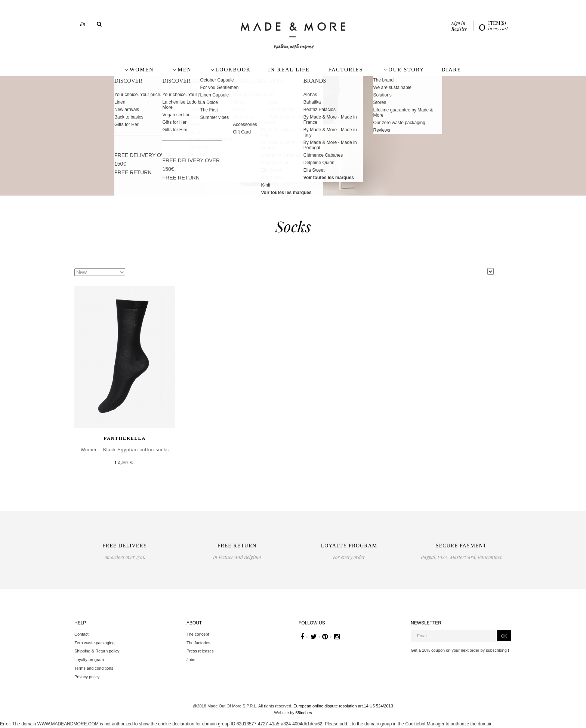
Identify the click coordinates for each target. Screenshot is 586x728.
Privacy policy (87, 677)
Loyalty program (89, 660)
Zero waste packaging (95, 643)
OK (504, 636)
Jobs (191, 660)
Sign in (458, 23)
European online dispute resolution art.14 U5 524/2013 (343, 706)
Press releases (200, 651)
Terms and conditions (94, 668)
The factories (198, 643)
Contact (81, 634)
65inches (304, 713)
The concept (198, 634)
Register (459, 29)
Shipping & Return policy (97, 651)
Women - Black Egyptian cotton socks (125, 450)
